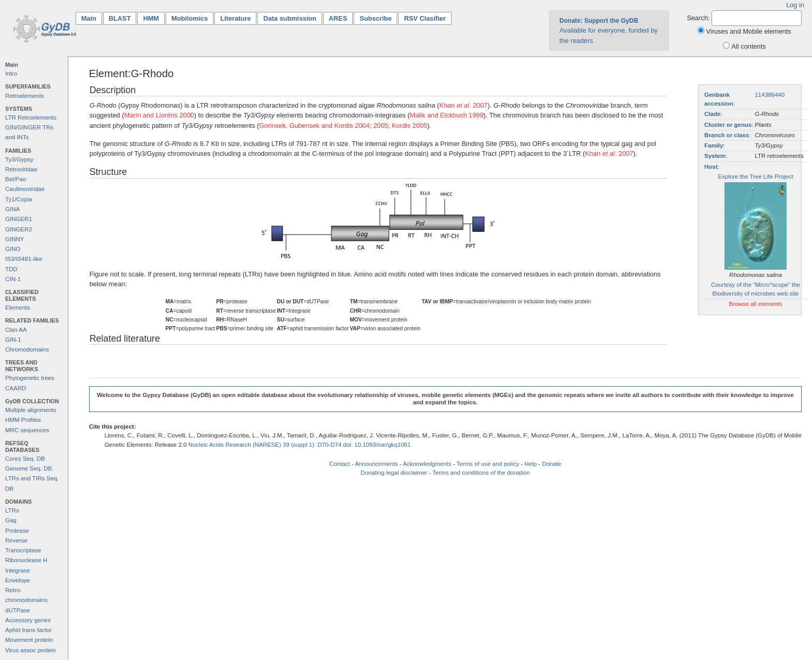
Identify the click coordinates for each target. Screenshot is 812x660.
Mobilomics (190, 18)
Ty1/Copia (19, 199)
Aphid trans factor (28, 630)
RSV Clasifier (425, 18)
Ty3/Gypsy (19, 159)
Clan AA (16, 330)
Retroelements (25, 96)
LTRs (12, 510)
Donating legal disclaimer (394, 473)
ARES (338, 18)
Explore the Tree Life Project (755, 177)
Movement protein (29, 640)
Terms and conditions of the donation (481, 473)
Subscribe (375, 18)
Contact (340, 464)
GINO (13, 249)
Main (92, 18)
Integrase (18, 570)
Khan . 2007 (463, 105)
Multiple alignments (31, 410)
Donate (552, 464)
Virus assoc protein (31, 650)
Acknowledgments (427, 464)
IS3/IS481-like (24, 259)
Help (531, 464)
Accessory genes (28, 620)
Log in (795, 5)
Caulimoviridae (25, 189)
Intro (11, 74)
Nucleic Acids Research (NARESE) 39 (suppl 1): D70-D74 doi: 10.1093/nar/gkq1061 (300, 445)
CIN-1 (13, 279)
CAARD (16, 388)
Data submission (289, 18)
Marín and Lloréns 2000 (159, 115)
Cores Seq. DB (25, 459)
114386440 (770, 95)
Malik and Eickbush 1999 (446, 115)
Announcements (376, 464)
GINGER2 (19, 229)
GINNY (15, 239)
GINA (12, 209)
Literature (235, 18)
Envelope (18, 580)
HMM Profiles (23, 420)
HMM (151, 18)
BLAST (120, 18)
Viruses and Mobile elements (749, 31)
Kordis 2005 (410, 126)
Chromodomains (27, 349)
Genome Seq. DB (28, 468)
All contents (749, 46)
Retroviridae (21, 169)
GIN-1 (13, 340)
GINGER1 (19, 219)
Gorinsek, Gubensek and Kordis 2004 (314, 126)
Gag (11, 520)
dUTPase (18, 610)
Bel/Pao (16, 179)
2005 (381, 126)
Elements (18, 307)
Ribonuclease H (26, 560)
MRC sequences (27, 430)
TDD (11, 269)
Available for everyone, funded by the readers (608, 31)
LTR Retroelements (31, 118)
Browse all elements (755, 304)
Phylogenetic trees (30, 378)
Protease (17, 531)
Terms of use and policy (488, 464)
